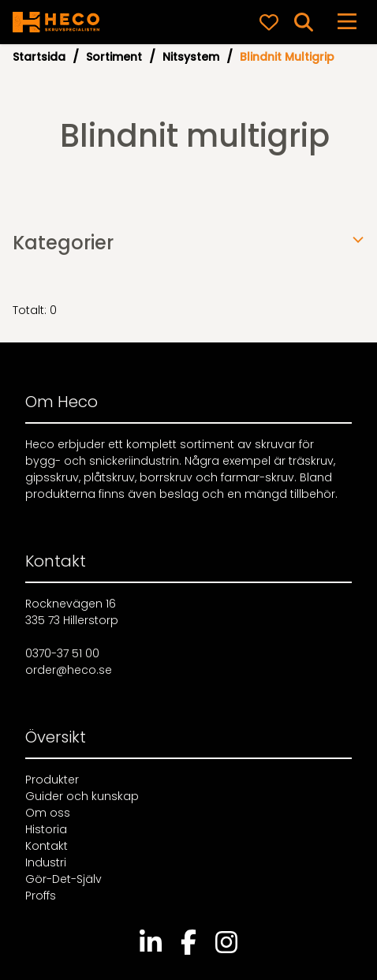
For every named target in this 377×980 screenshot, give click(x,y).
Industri (46, 862)
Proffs (41, 896)
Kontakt (47, 846)
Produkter (52, 780)
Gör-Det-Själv (63, 879)
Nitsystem (191, 57)
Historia (46, 829)
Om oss (48, 813)
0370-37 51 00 (62, 653)
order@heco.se (69, 670)
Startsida (39, 57)
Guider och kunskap (82, 796)
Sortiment (114, 57)
